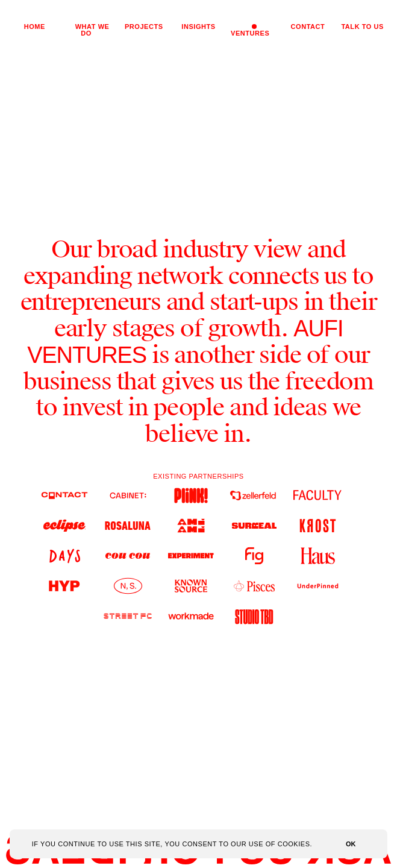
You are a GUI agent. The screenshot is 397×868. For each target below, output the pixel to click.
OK (351, 844)
